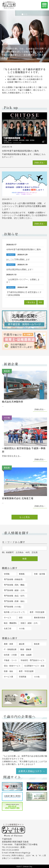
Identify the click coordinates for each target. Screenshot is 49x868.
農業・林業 (8, 644)
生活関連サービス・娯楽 (34, 666)
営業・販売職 (39, 574)
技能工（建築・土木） (30, 623)
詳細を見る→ (40, 163)
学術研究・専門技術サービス (33, 660)
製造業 (37, 644)
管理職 (7, 574)
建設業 (22, 644)
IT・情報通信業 (10, 649)
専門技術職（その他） (13, 607)
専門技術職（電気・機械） (15, 585)
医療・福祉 (8, 671)
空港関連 (23, 677)
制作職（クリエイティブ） (15, 612)
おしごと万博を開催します (18, 259)
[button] (4, 36)
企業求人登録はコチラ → (32, 771)
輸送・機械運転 (10, 623)
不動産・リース (10, 660)
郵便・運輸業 (26, 649)
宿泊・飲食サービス (12, 666)
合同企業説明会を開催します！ (20, 269)
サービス (8, 618)
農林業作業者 (39, 618)
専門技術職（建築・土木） (15, 590)
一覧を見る (30, 302)
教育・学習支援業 (37, 612)
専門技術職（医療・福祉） (15, 601)
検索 (25, 559)
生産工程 (8, 628)
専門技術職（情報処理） (14, 579)
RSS (41, 302)
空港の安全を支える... (24, 436)
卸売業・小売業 (10, 655)
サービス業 (8, 677)
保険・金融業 (26, 655)
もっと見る (25, 517)
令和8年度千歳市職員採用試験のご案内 (24, 249)
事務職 (22, 574)
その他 (22, 628)
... (24, 388)
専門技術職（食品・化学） (15, 596)
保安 (21, 618)
